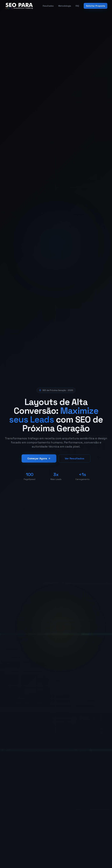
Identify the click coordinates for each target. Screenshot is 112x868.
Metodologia (65, 6)
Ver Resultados (75, 461)
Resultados (48, 6)
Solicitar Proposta (96, 6)
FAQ (77, 6)
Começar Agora (39, 461)
